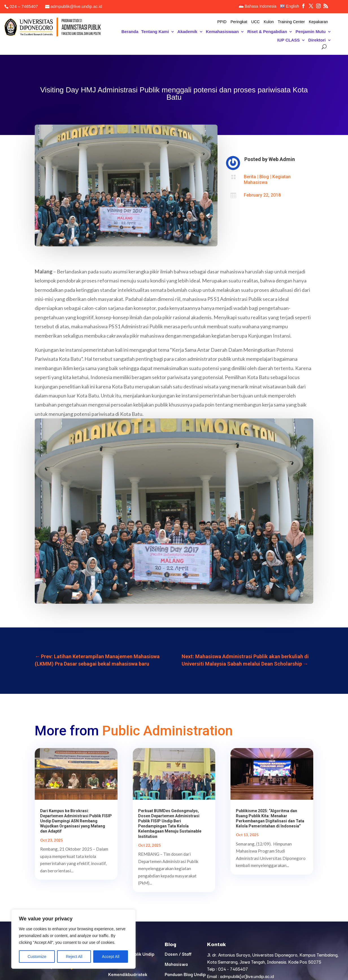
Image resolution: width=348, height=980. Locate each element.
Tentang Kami (155, 32)
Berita (250, 177)
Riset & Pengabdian (267, 32)
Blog (264, 177)
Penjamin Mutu (311, 32)
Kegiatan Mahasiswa (267, 180)
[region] (73, 939)
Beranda (130, 32)
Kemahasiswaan (222, 32)
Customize (37, 957)
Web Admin (282, 159)
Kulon (269, 22)
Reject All (74, 957)
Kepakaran (318, 22)
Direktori (317, 40)
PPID (222, 22)
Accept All (111, 957)
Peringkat (239, 22)
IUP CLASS (289, 40)
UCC (255, 22)
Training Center (291, 22)
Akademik (187, 32)
